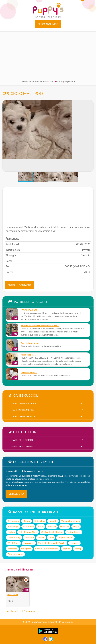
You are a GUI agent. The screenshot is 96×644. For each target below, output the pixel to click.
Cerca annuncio (48, 24)
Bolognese (26, 549)
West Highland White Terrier (52, 543)
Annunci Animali (39, 81)
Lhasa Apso (29, 543)
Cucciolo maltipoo (29, 373)
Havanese (74, 543)
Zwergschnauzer (15, 554)
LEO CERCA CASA (29, 310)
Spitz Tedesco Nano (28, 532)
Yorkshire (29, 538)
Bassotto (53, 521)
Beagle (76, 526)
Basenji (78, 549)
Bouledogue (13, 526)
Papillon (67, 549)
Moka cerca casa (28, 355)
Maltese (27, 521)
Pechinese (12, 549)
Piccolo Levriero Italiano (47, 549)
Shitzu (41, 526)
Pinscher (52, 526)
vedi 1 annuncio (27, 611)
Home (25, 81)
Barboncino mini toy (30, 343)
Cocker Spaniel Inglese (52, 532)
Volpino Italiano (65, 538)
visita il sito (16, 494)
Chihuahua (40, 521)
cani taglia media (23, 410)
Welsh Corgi (13, 543)
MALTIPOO (13, 595)
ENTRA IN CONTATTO (19, 285)
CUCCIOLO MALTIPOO (23, 93)
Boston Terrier (74, 532)
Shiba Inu (64, 526)
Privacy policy (66, 622)
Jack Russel (28, 526)
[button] (5, 136)
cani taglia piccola (65, 81)
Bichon (41, 538)
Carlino (11, 532)
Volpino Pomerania (70, 521)
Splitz (51, 538)
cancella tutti (12, 611)
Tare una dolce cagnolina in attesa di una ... (40, 326)
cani (52, 81)
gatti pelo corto (22, 440)
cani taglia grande (24, 416)
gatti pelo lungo (22, 446)
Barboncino (13, 521)
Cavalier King (14, 538)
